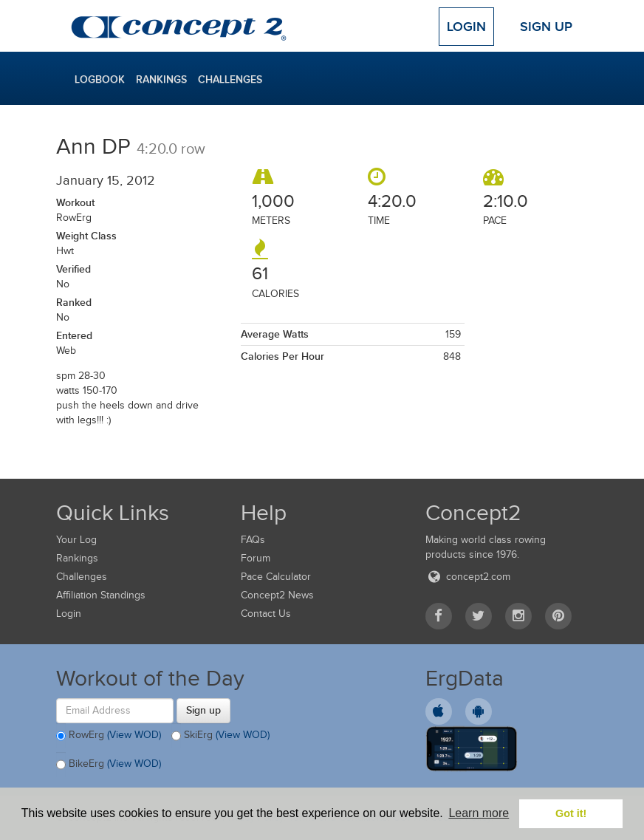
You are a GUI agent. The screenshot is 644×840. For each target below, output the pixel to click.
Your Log (76, 540)
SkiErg (220, 736)
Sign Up (546, 27)
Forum (256, 558)
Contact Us (266, 614)
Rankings (161, 79)
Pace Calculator (276, 577)
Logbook (100, 79)
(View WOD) (134, 735)
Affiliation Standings (101, 595)
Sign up (203, 710)
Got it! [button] (571, 813)
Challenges (230, 79)
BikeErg (109, 765)
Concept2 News (277, 595)
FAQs (253, 540)
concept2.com (468, 577)
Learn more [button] (479, 813)
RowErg (109, 736)
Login (466, 27)
